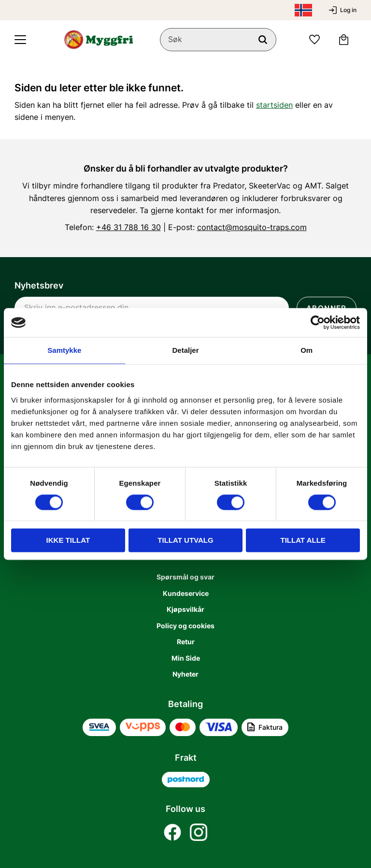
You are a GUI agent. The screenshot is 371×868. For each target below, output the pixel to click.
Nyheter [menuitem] (185, 674)
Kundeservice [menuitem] (186, 593)
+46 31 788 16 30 (128, 227)
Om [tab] (307, 350)
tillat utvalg (185, 541)
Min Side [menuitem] (186, 658)
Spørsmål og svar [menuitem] (185, 577)
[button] (20, 40)
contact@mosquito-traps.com (252, 227)
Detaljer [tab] (185, 350)
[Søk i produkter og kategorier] (218, 40)
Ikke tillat (68, 541)
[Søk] (263, 40)
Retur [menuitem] (186, 642)
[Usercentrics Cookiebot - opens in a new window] (318, 322)
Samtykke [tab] (64, 350)
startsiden (274, 105)
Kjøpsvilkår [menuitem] (185, 609)
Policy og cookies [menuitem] (185, 626)
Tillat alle (303, 541)
